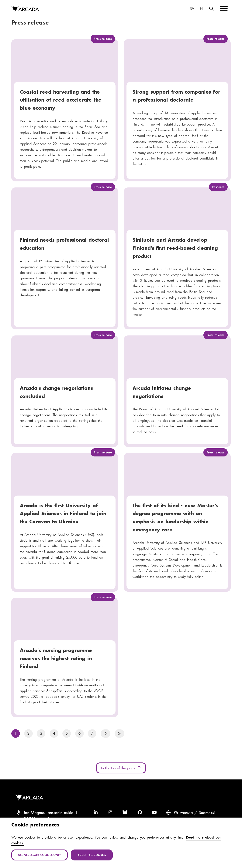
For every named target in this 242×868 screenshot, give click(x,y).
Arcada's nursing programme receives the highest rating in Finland (56, 658)
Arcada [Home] (25, 10)
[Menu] (224, 9)
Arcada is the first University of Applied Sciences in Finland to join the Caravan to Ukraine (63, 513)
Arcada (30, 798)
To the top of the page (121, 768)
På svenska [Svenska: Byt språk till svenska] (192, 9)
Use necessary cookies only (40, 855)
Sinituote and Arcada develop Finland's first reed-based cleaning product (175, 248)
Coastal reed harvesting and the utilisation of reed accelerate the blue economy (61, 100)
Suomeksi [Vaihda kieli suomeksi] (202, 9)
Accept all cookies (92, 855)
